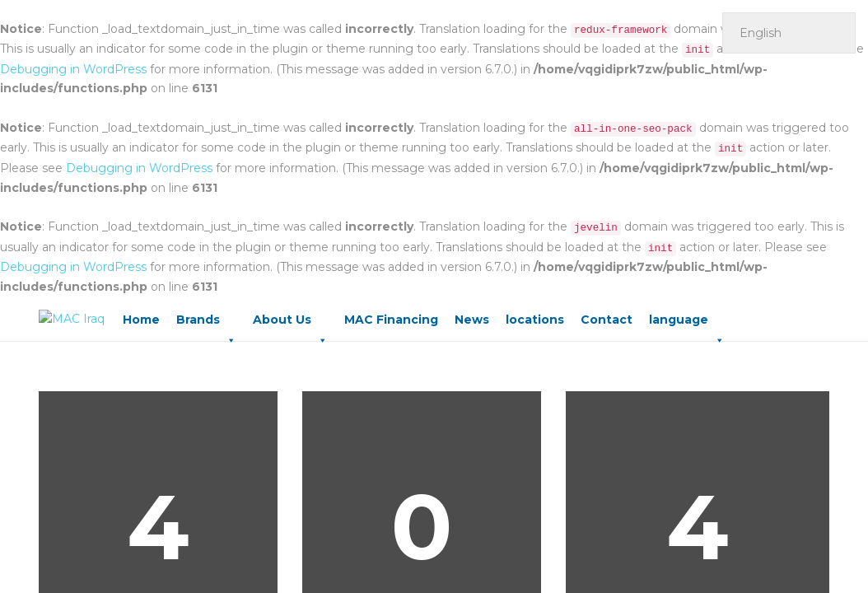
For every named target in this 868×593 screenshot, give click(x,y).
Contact (607, 320)
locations (535, 320)
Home (141, 320)
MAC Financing (391, 320)
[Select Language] (789, 33)
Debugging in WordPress (73, 69)
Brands (206, 324)
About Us (290, 324)
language (687, 324)
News (472, 320)
